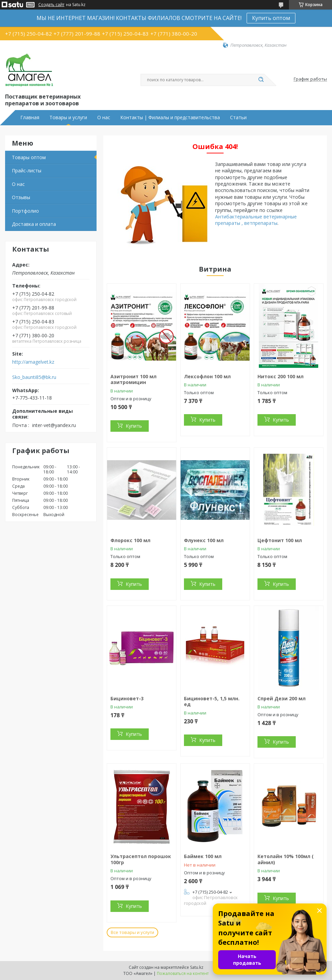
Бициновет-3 (127, 698)
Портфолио (25, 211)
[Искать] (261, 80)
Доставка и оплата (34, 224)
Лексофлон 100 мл (207, 376)
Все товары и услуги (132, 932)
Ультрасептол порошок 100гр (141, 859)
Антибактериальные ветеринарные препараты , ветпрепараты (256, 220)
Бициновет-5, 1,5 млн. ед (212, 701)
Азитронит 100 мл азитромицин (133, 379)
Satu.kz (197, 967)
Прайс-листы (27, 171)
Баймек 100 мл (203, 856)
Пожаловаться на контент (183, 973)
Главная (30, 118)
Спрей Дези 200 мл (282, 698)
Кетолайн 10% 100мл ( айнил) (286, 859)
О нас (104, 118)
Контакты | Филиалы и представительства (170, 118)
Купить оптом (271, 18)
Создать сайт (51, 5)
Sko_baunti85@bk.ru (34, 377)
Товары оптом (29, 157)
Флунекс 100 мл (204, 540)
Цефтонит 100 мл (280, 540)
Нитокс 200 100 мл (281, 376)
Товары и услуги (68, 118)
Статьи (238, 118)
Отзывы (21, 197)
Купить (134, 426)
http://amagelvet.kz (33, 362)
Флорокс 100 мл (130, 540)
